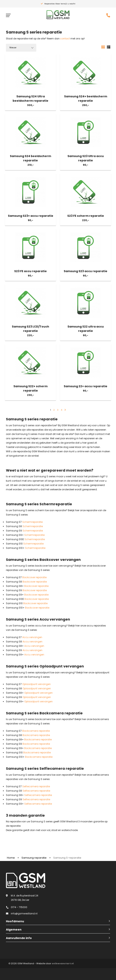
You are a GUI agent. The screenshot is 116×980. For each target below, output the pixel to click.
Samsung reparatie (34, 858)
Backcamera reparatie (36, 731)
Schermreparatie (32, 522)
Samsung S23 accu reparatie (86, 271)
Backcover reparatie (34, 577)
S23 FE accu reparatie (30, 271)
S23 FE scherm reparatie (86, 216)
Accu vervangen (32, 637)
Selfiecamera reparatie (36, 786)
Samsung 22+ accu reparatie (86, 386)
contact (65, 39)
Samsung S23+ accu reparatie (31, 216)
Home (11, 858)
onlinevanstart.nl (63, 963)
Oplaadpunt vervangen (36, 684)
